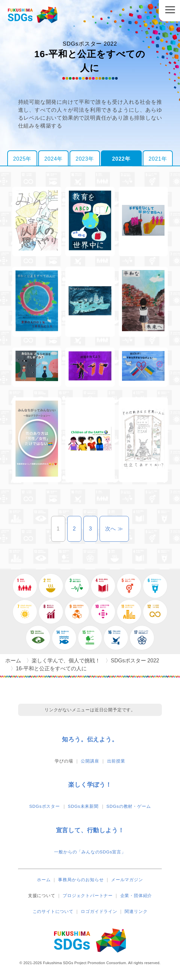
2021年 (158, 159)
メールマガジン (127, 880)
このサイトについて (53, 911)
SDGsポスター (45, 806)
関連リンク (136, 911)
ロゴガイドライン (99, 911)
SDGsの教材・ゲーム (129, 806)
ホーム (44, 880)
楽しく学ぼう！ (90, 785)
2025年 (22, 159)
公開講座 (90, 761)
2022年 (121, 159)
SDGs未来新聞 (83, 806)
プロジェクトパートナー (88, 896)
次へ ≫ (117, 529)
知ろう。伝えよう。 (90, 739)
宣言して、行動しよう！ (90, 830)
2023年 (85, 159)
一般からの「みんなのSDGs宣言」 (90, 852)
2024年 (53, 159)
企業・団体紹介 (136, 896)
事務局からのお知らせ (81, 880)
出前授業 (116, 761)
